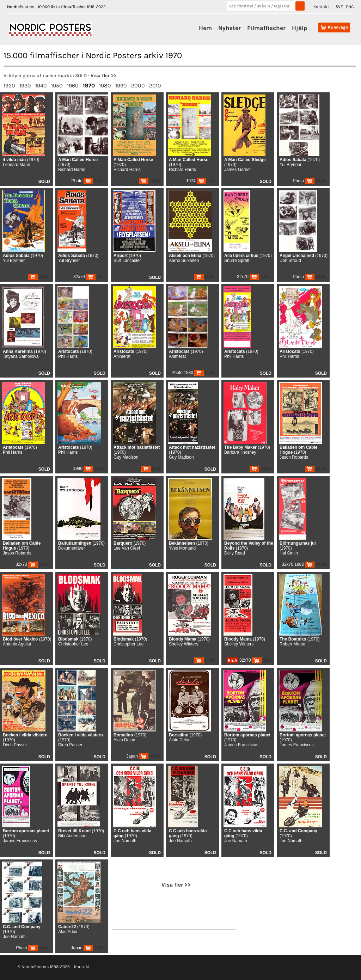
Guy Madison (126, 457)
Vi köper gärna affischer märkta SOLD (45, 76)
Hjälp (299, 28)
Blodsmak (68, 639)
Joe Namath (125, 841)
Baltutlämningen (75, 543)
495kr (316, 468)
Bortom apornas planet (247, 735)
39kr (262, 660)
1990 (121, 85)
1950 (57, 85)
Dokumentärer (72, 548)
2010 (155, 85)
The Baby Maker (240, 447)
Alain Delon (124, 740)
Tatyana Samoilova (21, 356)
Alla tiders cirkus (241, 256)
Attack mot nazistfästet (137, 447)
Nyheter (230, 28)
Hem (205, 28)
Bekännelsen (182, 543)
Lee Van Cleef (127, 548)
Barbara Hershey (240, 452)
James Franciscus (241, 745)
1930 (25, 85)
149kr (150, 181)
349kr (205, 277)
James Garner (238, 170)
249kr (94, 181)
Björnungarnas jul (298, 543)
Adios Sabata (293, 160)
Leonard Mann (16, 165)
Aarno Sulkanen (184, 261)
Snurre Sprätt (237, 261)
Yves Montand (182, 548)
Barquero (123, 543)
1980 (105, 85)
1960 (73, 85)
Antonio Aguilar (17, 644)
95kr (206, 181)
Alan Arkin (68, 932)
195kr (94, 468)
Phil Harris (68, 356)
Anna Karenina (18, 351)
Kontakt (321, 7)
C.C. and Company (298, 831)
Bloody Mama (183, 639)
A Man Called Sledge (245, 160)
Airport (121, 256)
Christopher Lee (73, 644)
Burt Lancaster (127, 261)
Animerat (122, 356)
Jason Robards (294, 457)
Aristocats (69, 351)
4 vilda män (14, 160)
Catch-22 (67, 927)
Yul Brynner (290, 165)
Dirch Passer (15, 745)
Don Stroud (290, 261)
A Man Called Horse (78, 160)
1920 (9, 85)
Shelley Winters (183, 644)
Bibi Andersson (72, 836)
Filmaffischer (266, 28)
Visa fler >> (104, 76)
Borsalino (123, 735)
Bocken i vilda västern (25, 735)
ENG (350, 7)
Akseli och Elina (185, 256)
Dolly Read (235, 553)
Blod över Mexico (20, 639)
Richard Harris (72, 170)
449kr (205, 373)
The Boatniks (293, 639)
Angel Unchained (297, 256)
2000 (138, 85)
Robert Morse (292, 644)
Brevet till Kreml (74, 831)
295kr (94, 948)
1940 (41, 85)
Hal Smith (289, 553)
